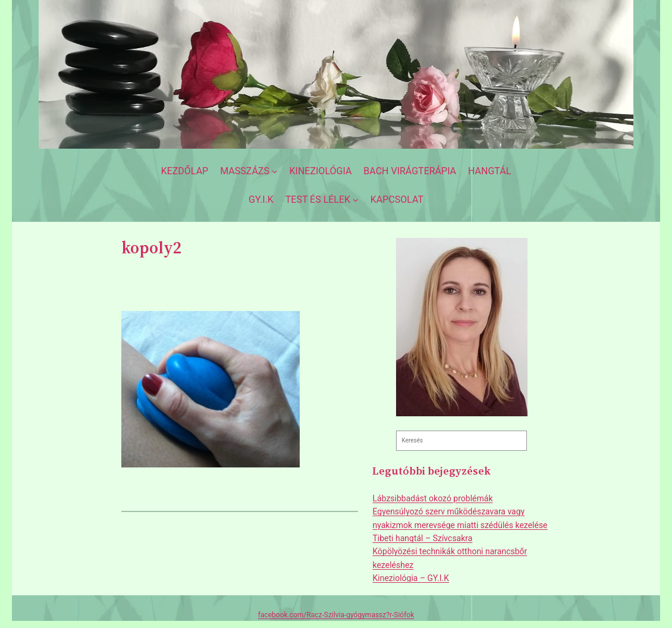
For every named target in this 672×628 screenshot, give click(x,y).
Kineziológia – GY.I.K (411, 578)
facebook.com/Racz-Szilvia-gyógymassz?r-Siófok (336, 615)
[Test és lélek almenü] (322, 200)
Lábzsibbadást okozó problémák (432, 498)
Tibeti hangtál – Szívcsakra (422, 538)
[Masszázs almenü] (249, 171)
